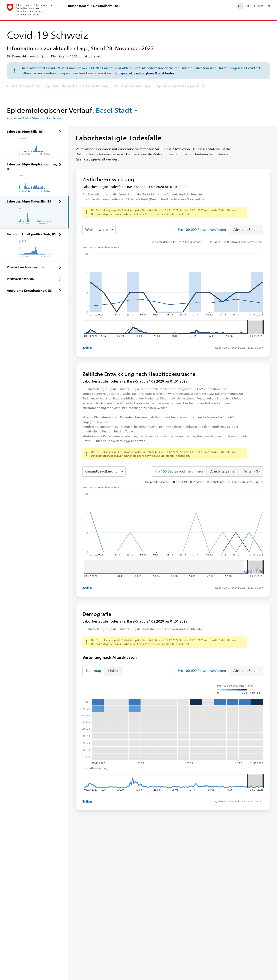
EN (268, 6)
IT (254, 6)
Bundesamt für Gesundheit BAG (94, 6)
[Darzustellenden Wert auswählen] (99, 230)
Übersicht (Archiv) (23, 86)
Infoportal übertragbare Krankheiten (145, 73)
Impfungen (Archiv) (133, 86)
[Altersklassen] (104, 471)
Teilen (87, 348)
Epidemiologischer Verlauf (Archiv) (77, 86)
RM (261, 6)
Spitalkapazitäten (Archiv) (180, 86)
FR (247, 6)
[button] (117, 110)
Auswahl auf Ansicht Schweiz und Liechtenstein (35, 118)
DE (240, 6)
